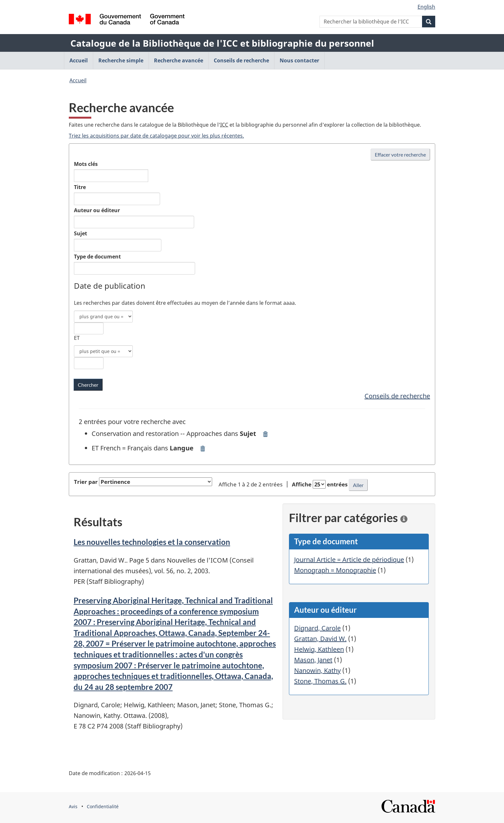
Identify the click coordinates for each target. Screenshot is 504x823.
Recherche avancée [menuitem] (179, 60)
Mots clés (86, 164)
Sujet (81, 233)
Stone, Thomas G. (320, 681)
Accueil (78, 80)
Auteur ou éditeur (97, 210)
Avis (73, 806)
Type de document (97, 257)
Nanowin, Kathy (317, 670)
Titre (80, 187)
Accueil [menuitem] (79, 60)
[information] (404, 518)
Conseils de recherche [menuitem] (241, 60)
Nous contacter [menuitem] (299, 60)
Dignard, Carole (317, 628)
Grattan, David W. (320, 639)
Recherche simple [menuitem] (121, 60)
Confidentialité (103, 806)
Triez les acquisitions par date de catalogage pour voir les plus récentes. (156, 136)
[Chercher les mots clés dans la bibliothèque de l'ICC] (88, 385)
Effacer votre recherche (400, 154)
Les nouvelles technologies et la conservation (152, 542)
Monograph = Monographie (335, 570)
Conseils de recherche (397, 396)
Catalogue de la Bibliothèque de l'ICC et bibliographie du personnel (222, 43)
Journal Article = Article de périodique (349, 560)
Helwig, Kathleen (319, 649)
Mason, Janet (313, 660)
